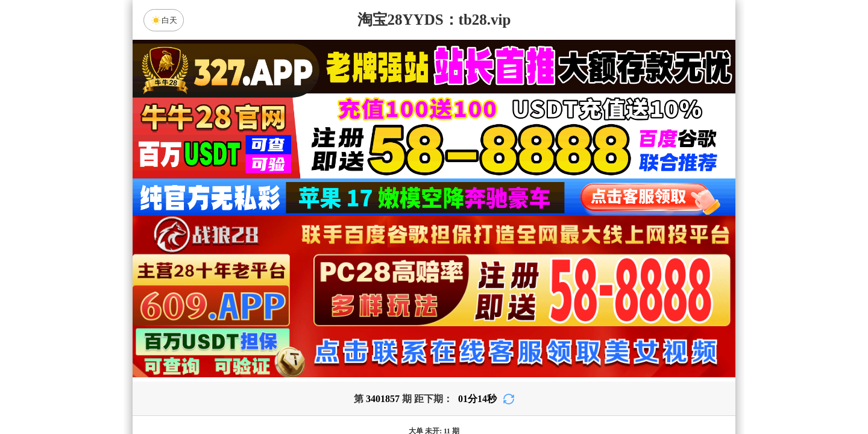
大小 (472, 394)
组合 (319, 394)
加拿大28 (319, 298)
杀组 (396, 394)
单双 (549, 394)
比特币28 (549, 298)
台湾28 (472, 298)
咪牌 (518, 245)
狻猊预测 (332, 330)
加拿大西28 (396, 298)
